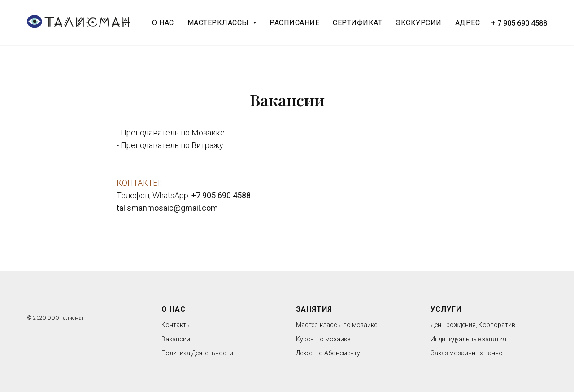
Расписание (294, 23)
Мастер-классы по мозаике (337, 325)
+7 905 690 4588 (221, 195)
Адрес (468, 23)
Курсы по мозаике (323, 339)
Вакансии (176, 339)
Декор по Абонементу (328, 353)
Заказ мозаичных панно (467, 353)
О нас (163, 23)
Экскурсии (419, 23)
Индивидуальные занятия (468, 339)
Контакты (176, 325)
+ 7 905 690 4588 (519, 23)
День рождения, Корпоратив (473, 325)
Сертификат (357, 23)
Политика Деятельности (197, 353)
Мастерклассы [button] (219, 23)
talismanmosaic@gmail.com (167, 208)
